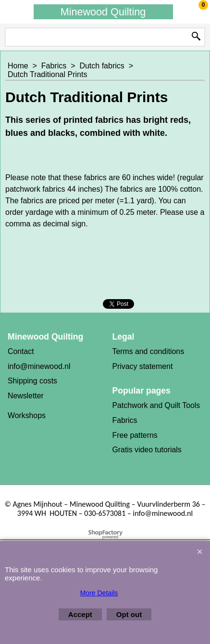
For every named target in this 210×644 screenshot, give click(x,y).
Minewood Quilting (103, 12)
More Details (99, 593)
